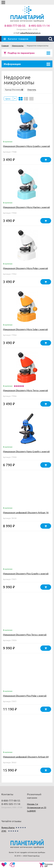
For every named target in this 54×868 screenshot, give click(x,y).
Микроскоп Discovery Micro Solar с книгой (25, 329)
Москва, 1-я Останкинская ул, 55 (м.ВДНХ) (37, 807)
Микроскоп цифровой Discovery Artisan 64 (26, 757)
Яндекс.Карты (8, 827)
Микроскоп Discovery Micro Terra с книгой (25, 390)
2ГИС (4, 831)
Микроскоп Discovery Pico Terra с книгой (25, 634)
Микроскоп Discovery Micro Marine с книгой (26, 207)
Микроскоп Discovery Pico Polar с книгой (25, 696)
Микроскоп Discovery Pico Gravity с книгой (26, 573)
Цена (8, 99)
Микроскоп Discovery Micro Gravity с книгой (26, 146)
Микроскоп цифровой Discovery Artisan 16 (26, 512)
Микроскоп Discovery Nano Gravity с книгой (26, 451)
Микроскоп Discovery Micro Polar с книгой (25, 268)
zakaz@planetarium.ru (30, 33)
